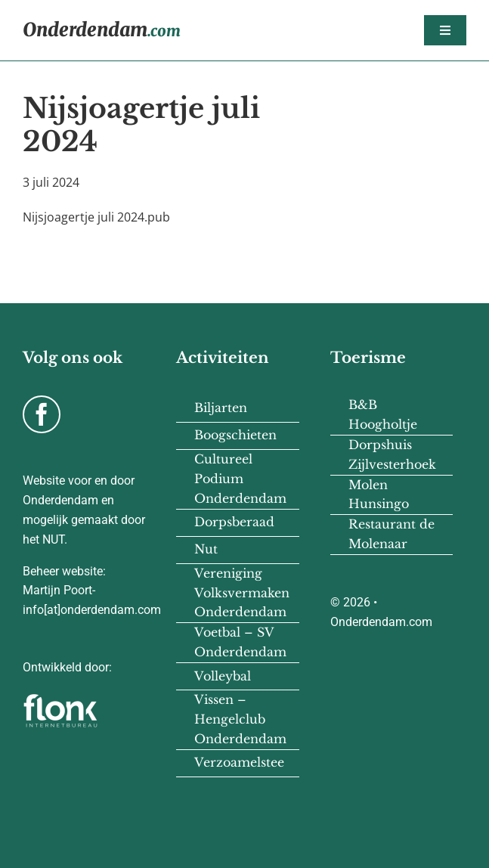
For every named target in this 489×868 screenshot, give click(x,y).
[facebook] (42, 414)
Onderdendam (102, 30)
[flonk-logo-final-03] (60, 699)
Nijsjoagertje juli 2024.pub (96, 217)
